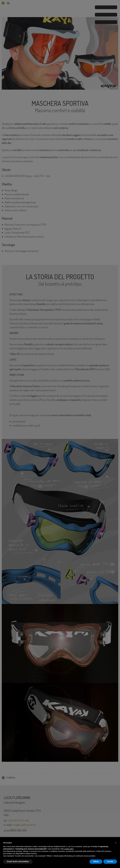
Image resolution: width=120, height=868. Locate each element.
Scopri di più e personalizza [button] (18, 861)
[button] (116, 843)
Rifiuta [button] (96, 861)
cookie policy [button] (69, 849)
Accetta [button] (110, 861)
